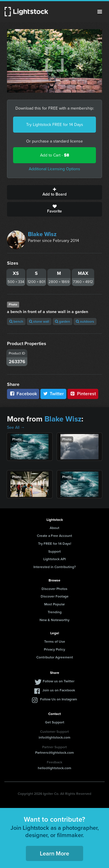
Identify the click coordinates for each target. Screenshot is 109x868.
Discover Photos (54, 589)
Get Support (55, 722)
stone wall (39, 321)
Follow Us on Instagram (59, 699)
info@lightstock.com (54, 737)
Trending (55, 612)
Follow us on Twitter (59, 681)
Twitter (53, 394)
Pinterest (83, 394)
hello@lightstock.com (54, 768)
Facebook (23, 394)
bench (16, 321)
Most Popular (54, 604)
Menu (100, 12)
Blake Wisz (42, 234)
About (54, 528)
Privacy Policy (54, 649)
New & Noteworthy (54, 620)
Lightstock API (54, 559)
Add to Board (54, 192)
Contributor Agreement (55, 657)
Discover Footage (55, 596)
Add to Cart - (55, 155)
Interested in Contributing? (55, 567)
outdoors (85, 321)
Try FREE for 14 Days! (55, 544)
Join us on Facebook (59, 690)
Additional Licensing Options (54, 169)
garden (62, 321)
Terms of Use (55, 642)
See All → (16, 427)
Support (54, 551)
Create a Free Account (54, 536)
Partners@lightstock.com (54, 753)
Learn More (54, 853)
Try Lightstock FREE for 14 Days (55, 125)
